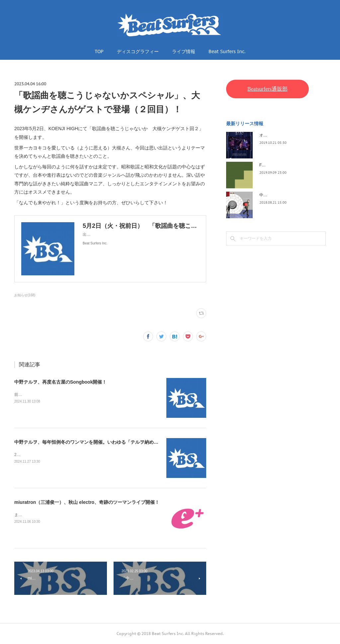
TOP (99, 51)
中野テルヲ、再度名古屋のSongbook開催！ (60, 382)
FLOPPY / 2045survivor (280, 165)
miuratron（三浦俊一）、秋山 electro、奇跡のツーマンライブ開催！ (87, 502)
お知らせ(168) (25, 295)
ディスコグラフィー (138, 51)
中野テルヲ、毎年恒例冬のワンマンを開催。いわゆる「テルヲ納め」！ (89, 442)
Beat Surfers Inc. (227, 51)
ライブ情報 (184, 51)
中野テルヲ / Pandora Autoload (287, 195)
